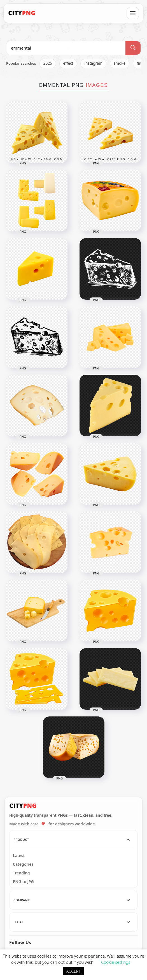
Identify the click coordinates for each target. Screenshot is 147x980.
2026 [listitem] (48, 63)
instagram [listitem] (93, 63)
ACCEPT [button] (73, 971)
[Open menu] (133, 13)
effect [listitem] (68, 63)
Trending (21, 873)
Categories (23, 864)
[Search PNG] (66, 48)
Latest (19, 856)
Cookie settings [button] (116, 962)
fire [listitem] (140, 63)
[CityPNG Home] (22, 13)
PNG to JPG (23, 882)
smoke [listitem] (120, 63)
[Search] (133, 48)
